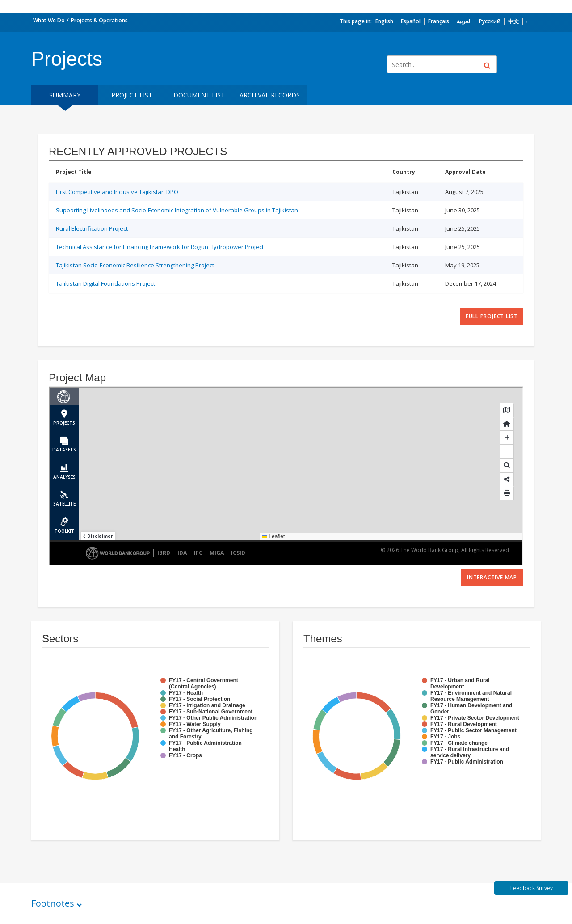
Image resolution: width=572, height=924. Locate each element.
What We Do (49, 20)
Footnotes (53, 903)
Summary (65, 95)
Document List (199, 95)
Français (439, 21)
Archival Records (270, 95)
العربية (464, 21)
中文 (513, 21)
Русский (490, 21)
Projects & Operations (99, 20)
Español (411, 21)
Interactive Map (492, 577)
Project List (132, 95)
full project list (492, 316)
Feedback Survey (532, 888)
